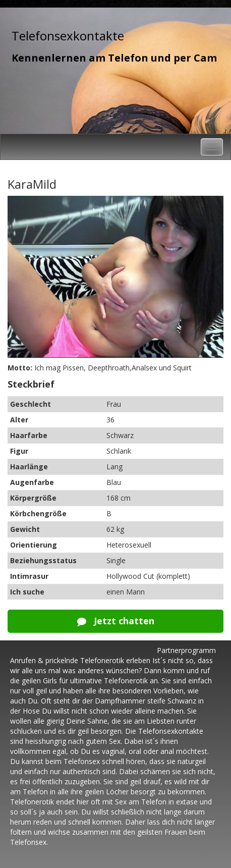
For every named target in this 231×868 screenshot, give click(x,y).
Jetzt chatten (116, 621)
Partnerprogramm (186, 650)
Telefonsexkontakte (68, 36)
